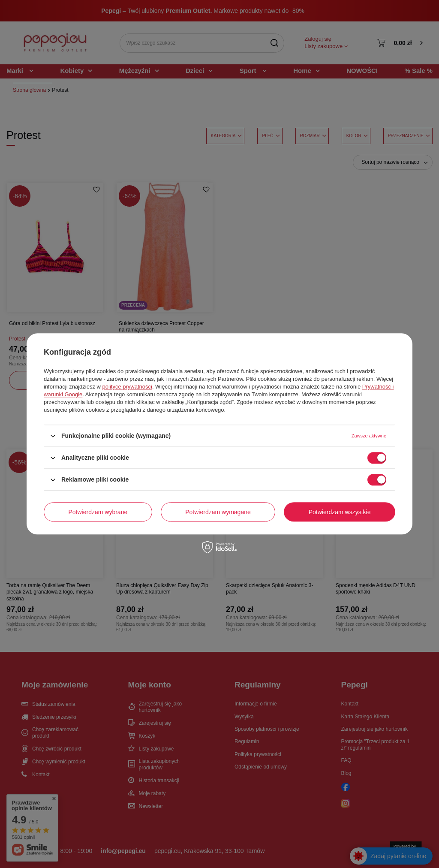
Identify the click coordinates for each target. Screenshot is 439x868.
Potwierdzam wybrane (98, 512)
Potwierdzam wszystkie (340, 512)
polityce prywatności (127, 387)
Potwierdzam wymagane (218, 512)
